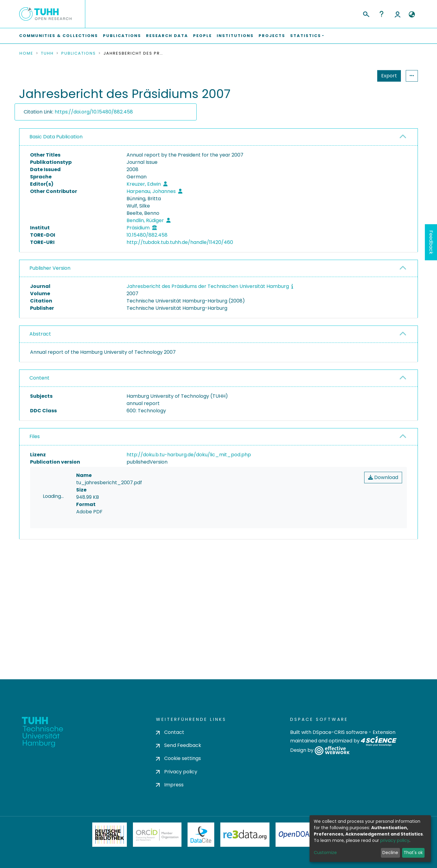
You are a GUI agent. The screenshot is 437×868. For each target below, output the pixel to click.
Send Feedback (179, 761)
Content (39, 378)
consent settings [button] (41, 599)
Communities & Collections (59, 36)
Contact (170, 748)
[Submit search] (366, 13)
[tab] (218, 137)
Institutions (235, 36)
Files (35, 436)
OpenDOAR (296, 850)
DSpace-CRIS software (340, 748)
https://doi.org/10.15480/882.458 (94, 112)
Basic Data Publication (56, 137)
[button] (412, 15)
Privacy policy (177, 787)
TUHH (47, 53)
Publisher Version (50, 268)
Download (383, 477)
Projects (272, 36)
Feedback (431, 242)
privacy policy (395, 840)
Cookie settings (178, 774)
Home (26, 53)
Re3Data (245, 850)
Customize (325, 853)
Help (381, 14)
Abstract (40, 334)
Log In (398, 14)
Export (359, 76)
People (202, 36)
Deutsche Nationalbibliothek (110, 850)
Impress (170, 800)
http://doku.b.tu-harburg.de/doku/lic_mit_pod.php (189, 455)
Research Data (167, 36)
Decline (390, 853)
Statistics (387, 76)
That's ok (413, 853)
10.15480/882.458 (147, 235)
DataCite (201, 850)
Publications (122, 36)
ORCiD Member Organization (157, 850)
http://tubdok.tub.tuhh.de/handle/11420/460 (180, 242)
